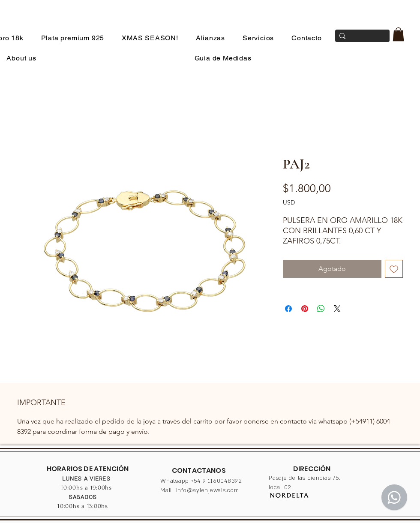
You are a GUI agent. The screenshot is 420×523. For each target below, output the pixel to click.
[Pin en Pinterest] (305, 309)
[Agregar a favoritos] (394, 269)
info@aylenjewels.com (208, 490)
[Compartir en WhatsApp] (321, 309)
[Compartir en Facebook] (288, 309)
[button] (398, 34)
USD (289, 202)
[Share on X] (337, 309)
